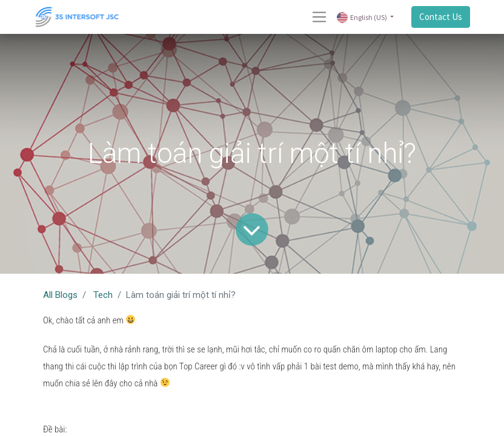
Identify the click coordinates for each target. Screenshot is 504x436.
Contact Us (441, 17)
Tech (103, 295)
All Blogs (60, 295)
